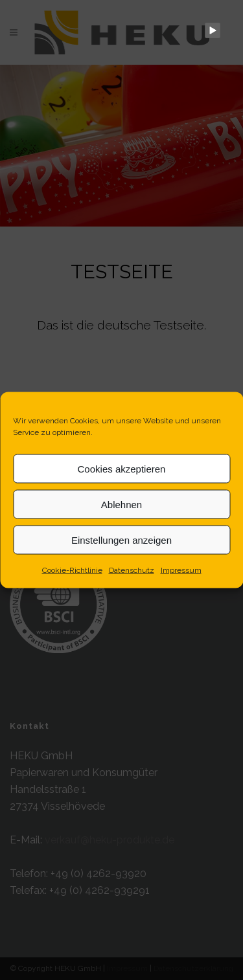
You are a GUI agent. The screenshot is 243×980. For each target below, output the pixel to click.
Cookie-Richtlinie (72, 570)
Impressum (181, 570)
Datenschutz (132, 570)
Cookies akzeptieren (122, 468)
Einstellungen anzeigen (121, 540)
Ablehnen (121, 504)
